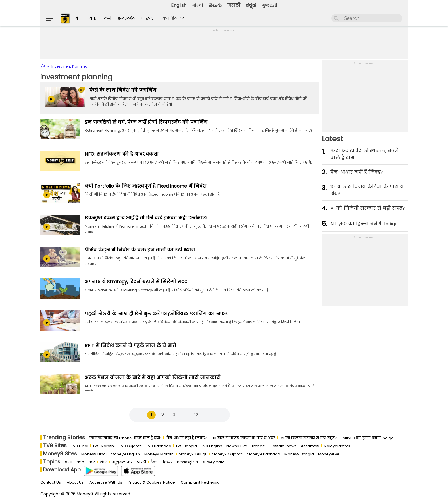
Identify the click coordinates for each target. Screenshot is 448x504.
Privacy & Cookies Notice (151, 482)
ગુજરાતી (269, 5)
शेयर (104, 462)
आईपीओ (149, 18)
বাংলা (198, 5)
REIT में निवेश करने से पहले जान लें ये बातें (130, 346)
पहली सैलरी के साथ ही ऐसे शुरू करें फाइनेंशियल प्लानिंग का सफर (156, 314)
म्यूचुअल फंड (122, 462)
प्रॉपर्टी (142, 462)
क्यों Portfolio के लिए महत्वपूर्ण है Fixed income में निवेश (146, 186)
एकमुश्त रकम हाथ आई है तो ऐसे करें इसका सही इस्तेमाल (146, 218)
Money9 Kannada (264, 454)
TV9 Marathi (104, 446)
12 (196, 415)
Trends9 (259, 446)
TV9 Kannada (159, 446)
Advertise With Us (106, 482)
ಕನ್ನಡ (251, 5)
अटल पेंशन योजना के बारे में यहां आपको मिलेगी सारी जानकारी (153, 378)
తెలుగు (215, 5)
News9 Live (237, 446)
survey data (214, 462)
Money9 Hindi (94, 454)
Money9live (329, 454)
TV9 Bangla (186, 446)
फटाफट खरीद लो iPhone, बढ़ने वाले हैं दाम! (125, 438)
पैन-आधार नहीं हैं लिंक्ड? (357, 172)
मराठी (234, 5)
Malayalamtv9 (337, 446)
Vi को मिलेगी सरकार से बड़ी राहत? (368, 208)
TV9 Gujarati (130, 446)
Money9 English (125, 454)
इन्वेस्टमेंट (126, 18)
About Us (75, 482)
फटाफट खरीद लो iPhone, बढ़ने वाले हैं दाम (364, 154)
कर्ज (108, 18)
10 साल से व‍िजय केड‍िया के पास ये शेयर (367, 190)
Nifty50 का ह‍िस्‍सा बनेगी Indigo (364, 224)
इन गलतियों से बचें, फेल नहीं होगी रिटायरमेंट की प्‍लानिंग (146, 122)
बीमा (79, 18)
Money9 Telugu (193, 454)
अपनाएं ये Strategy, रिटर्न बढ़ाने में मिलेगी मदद (136, 282)
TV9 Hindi (80, 446)
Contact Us (51, 482)
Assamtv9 (310, 446)
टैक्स (155, 462)
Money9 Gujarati (227, 454)
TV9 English (212, 446)
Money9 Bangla (299, 454)
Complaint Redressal (201, 482)
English (179, 5)
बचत (93, 18)
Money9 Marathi (159, 454)
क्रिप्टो (168, 462)
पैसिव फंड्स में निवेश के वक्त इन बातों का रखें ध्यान (140, 250)
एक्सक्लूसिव (188, 462)
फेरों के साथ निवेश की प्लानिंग (123, 90)
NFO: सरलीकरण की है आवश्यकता (122, 154)
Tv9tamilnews (284, 446)
